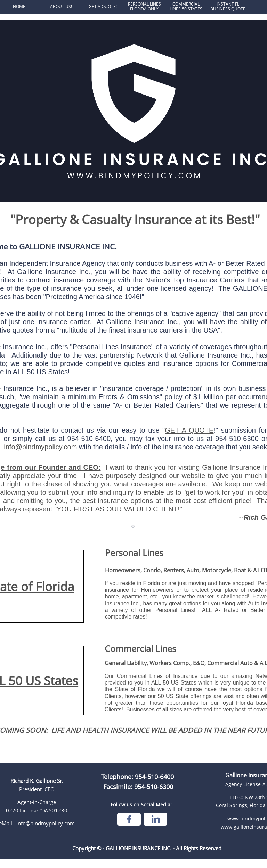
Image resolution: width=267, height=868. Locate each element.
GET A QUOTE (189, 430)
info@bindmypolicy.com (40, 447)
